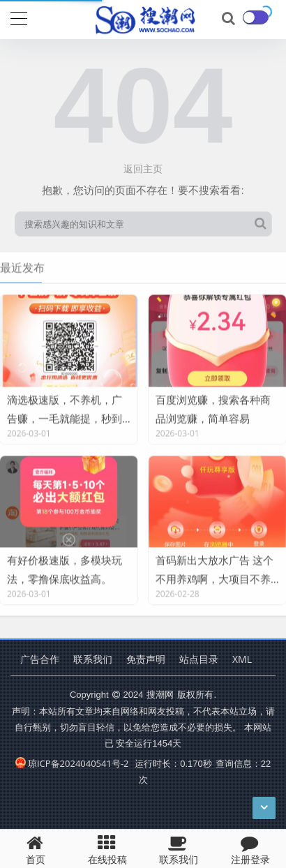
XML (242, 659)
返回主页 (143, 169)
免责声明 (146, 659)
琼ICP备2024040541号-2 (72, 763)
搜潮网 (160, 694)
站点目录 (199, 659)
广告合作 (40, 659)
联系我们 (93, 659)
